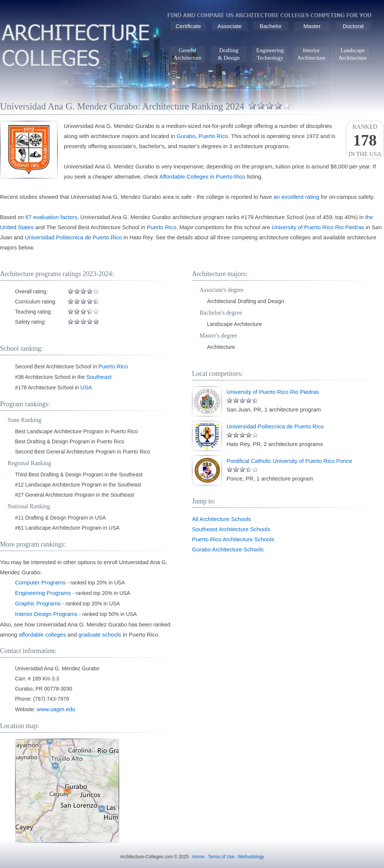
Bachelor (271, 26)
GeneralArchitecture (188, 54)
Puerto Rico (213, 136)
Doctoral (353, 26)
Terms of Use (221, 857)
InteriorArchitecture (311, 54)
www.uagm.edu (56, 709)
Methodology (251, 857)
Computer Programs (40, 582)
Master (312, 26)
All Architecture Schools (222, 519)
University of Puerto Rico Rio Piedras (318, 227)
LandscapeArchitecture (353, 54)
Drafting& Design (229, 54)
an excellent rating (297, 197)
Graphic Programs (38, 603)
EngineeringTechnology (270, 54)
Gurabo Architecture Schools (228, 549)
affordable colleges (42, 634)
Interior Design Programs (46, 614)
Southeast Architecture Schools (231, 529)
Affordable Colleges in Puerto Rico (202, 176)
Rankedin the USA (365, 140)
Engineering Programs (43, 593)
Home (198, 857)
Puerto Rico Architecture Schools (233, 539)
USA (86, 387)
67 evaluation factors (51, 217)
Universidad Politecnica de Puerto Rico (73, 237)
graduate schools (100, 634)
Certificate (188, 26)
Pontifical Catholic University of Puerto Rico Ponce (289, 461)
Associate (229, 26)
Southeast (99, 377)
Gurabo (186, 136)
